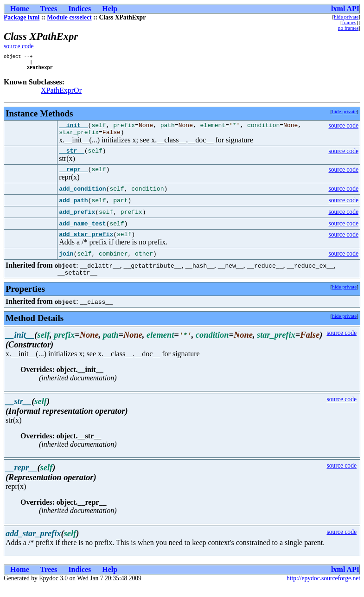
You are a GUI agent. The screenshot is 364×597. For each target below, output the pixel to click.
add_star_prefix (86, 244)
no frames (348, 28)
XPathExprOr (61, 93)
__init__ (73, 129)
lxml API (345, 9)
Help (110, 9)
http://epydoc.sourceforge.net (323, 589)
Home (20, 9)
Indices (80, 9)
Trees (49, 9)
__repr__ (73, 177)
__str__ (72, 157)
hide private (346, 17)
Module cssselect (69, 17)
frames (349, 22)
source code (19, 46)
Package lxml (22, 17)
